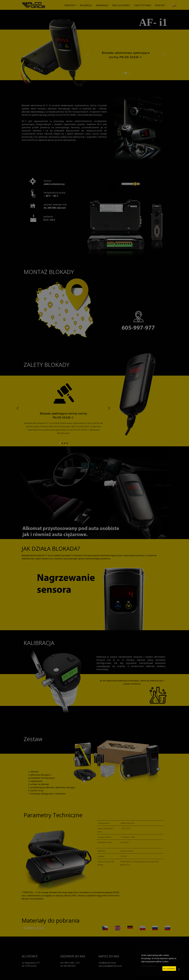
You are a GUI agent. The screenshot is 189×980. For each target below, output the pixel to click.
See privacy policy (149, 965)
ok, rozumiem (169, 969)
